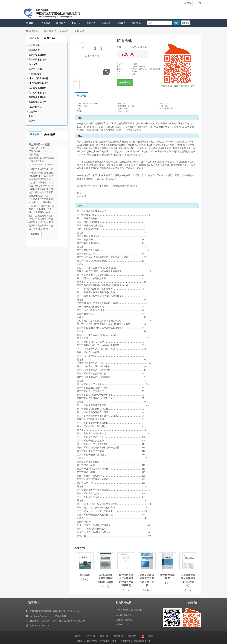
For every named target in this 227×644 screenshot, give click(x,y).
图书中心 (76, 23)
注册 (198, 3)
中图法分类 (50, 38)
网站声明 (78, 636)
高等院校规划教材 (37, 88)
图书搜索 (186, 23)
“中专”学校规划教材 (38, 78)
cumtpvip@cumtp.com (41, 616)
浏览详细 (35, 234)
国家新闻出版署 (124, 615)
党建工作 (106, 23)
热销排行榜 (50, 135)
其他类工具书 (35, 69)
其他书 (32, 121)
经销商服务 (118, 636)
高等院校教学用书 (37, 93)
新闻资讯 (61, 23)
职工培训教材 (35, 107)
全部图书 (49, 31)
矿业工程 (64, 31)
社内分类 (35, 38)
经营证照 (132, 636)
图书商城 (32, 31)
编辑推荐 (35, 135)
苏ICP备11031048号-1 (140, 641)
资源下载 (91, 23)
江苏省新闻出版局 (125, 620)
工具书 (32, 116)
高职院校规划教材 (37, 97)
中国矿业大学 (122, 625)
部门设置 (136, 23)
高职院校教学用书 (37, 102)
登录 (188, 3)
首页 (30, 23)
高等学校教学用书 (37, 60)
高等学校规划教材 (37, 55)
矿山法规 (79, 31)
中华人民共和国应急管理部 (129, 610)
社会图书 (33, 112)
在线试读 (125, 82)
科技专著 (33, 64)
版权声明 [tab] (81, 96)
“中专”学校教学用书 (38, 83)
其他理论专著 (35, 74)
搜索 (176, 23)
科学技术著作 (35, 45)
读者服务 (121, 23)
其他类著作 (34, 50)
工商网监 (149, 636)
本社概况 (46, 23)
